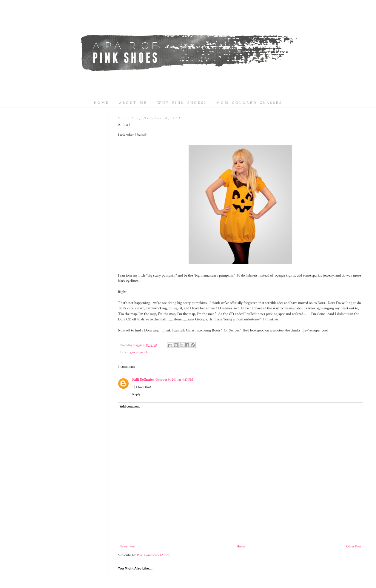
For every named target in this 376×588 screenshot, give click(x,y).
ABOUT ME (133, 103)
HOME (102, 103)
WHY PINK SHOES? (182, 103)
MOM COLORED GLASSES (249, 103)
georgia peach (139, 352)
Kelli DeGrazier (143, 380)
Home (241, 546)
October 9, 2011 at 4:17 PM (174, 380)
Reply (136, 394)
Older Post (354, 546)
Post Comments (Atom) (154, 555)
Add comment (130, 406)
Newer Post (127, 546)
